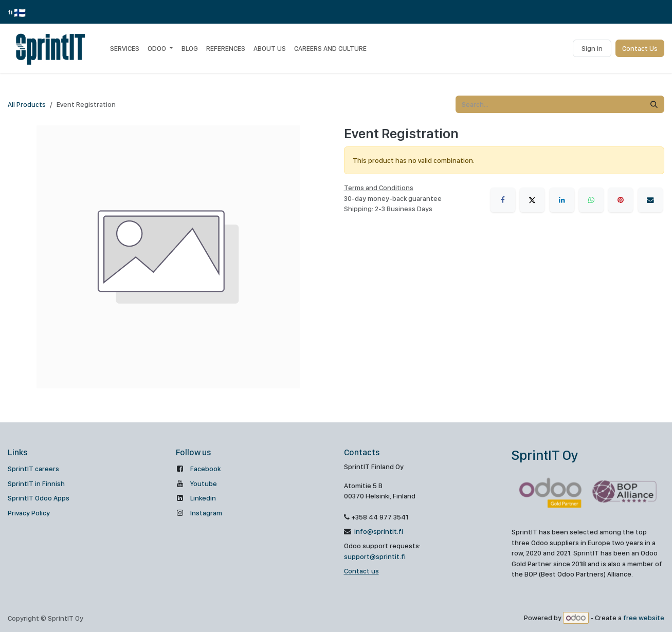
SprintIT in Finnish (36, 484)
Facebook (205, 469)
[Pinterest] (621, 200)
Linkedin (203, 498)
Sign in (592, 48)
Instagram (206, 513)
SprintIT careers (33, 469)
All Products (27, 104)
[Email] (650, 200)
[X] (532, 200)
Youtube (204, 484)
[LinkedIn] (562, 200)
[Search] (654, 104)
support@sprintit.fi (375, 556)
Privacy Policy (29, 513)
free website (644, 618)
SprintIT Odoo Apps (39, 498)
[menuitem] (125, 48)
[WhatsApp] (591, 200)
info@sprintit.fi (378, 531)
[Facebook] (503, 200)
